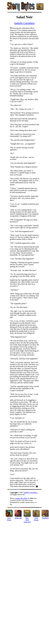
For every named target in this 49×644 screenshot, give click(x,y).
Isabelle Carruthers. (31, 492)
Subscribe (18, 518)
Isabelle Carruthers (24, 23)
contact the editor (21, 498)
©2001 (17, 492)
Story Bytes (9, 519)
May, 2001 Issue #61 (27, 520)
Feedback (45, 518)
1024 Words (36, 519)
